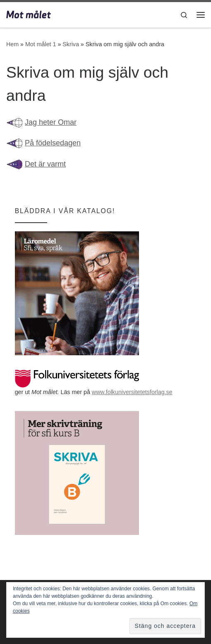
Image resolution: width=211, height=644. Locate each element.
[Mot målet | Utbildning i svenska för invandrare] (29, 14)
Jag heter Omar (51, 122)
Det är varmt (45, 164)
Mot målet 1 (41, 44)
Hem (12, 44)
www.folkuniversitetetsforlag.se (132, 392)
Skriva (71, 44)
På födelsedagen (53, 143)
